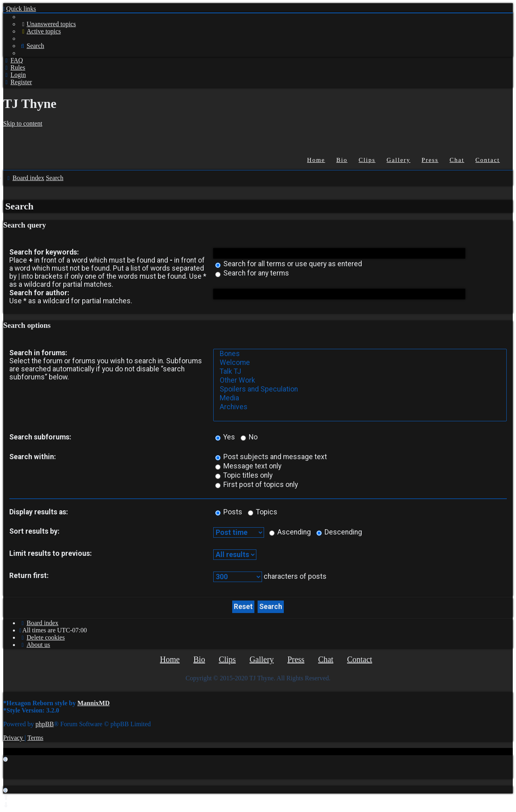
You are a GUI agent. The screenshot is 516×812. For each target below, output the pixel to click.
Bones (360, 354)
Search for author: (39, 293)
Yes (225, 437)
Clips (367, 160)
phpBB (45, 724)
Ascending (290, 532)
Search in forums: (38, 353)
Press (430, 160)
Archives (360, 407)
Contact (488, 160)
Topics (263, 512)
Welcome (360, 363)
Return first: (29, 576)
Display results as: (39, 512)
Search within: (33, 457)
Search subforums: (40, 437)
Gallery (398, 160)
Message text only (248, 466)
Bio (342, 160)
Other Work (360, 381)
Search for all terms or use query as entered (289, 264)
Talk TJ (360, 372)
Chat (457, 160)
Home (316, 160)
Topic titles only (244, 475)
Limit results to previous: (51, 553)
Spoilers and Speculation (360, 389)
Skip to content (23, 123)
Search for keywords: (44, 252)
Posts (229, 512)
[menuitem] (48, 24)
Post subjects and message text (271, 457)
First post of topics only (257, 485)
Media (360, 398)
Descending (339, 532)
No (249, 437)
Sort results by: (34, 531)
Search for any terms (252, 273)
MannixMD (94, 703)
